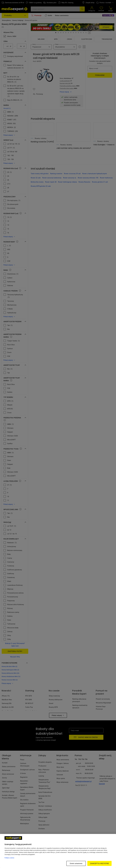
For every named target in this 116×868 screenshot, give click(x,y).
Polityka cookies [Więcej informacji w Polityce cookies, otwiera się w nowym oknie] (9, 858)
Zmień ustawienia (76, 863)
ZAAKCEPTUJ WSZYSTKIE (99, 863)
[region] (58, 851)
